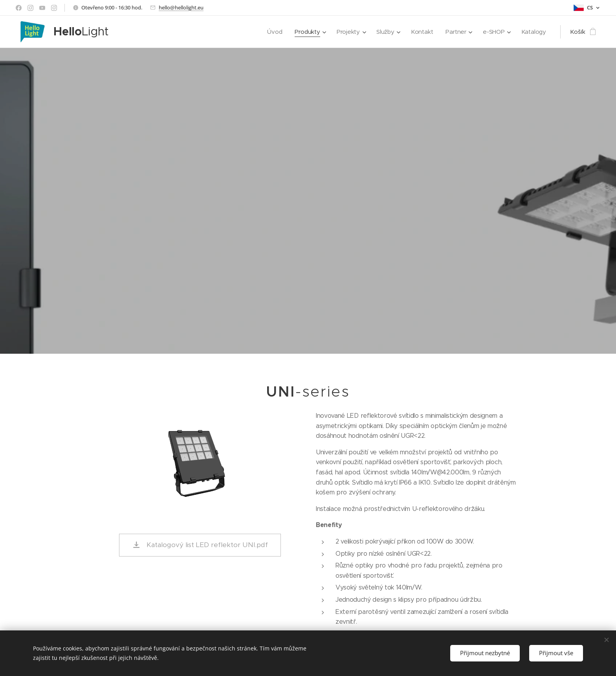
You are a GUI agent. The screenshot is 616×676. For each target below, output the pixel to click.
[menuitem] (273, 32)
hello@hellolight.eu (181, 7)
